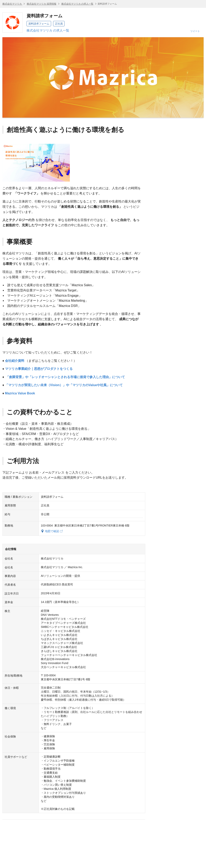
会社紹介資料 (15, 361)
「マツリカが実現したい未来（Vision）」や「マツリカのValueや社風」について (64, 385)
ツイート (195, 31)
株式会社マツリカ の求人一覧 (77, 4)
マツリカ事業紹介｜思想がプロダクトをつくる (39, 369)
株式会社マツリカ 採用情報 (42, 4)
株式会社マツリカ (12, 4)
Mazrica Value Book (20, 393)
